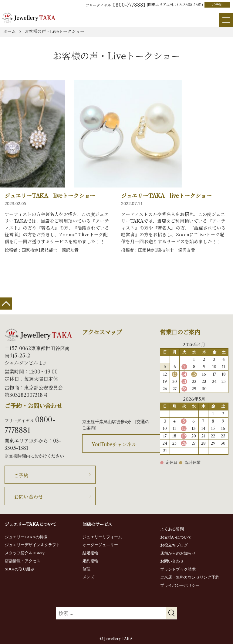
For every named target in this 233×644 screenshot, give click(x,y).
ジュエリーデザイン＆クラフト (32, 545)
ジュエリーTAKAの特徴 (26, 537)
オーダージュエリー (100, 545)
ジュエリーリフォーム (102, 537)
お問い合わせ (29, 497)
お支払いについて (176, 537)
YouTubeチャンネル (114, 444)
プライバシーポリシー (180, 585)
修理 (86, 569)
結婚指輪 (90, 553)
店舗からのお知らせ (178, 553)
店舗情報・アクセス (23, 561)
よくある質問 (172, 529)
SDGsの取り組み (20, 569)
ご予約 (217, 5)
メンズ (88, 577)
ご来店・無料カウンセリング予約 (190, 577)
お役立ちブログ (174, 545)
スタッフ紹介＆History (25, 553)
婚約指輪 (90, 561)
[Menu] (224, 18)
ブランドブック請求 (178, 569)
